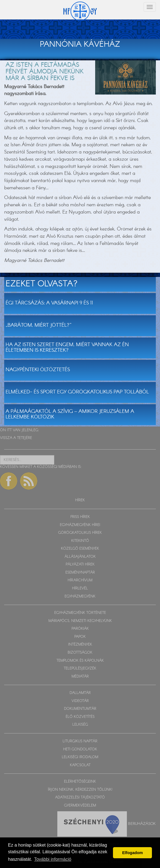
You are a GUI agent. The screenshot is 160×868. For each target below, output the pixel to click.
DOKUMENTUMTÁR (80, 709)
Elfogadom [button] (132, 853)
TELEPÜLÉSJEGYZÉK (80, 669)
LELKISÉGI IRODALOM (80, 757)
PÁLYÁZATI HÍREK (80, 565)
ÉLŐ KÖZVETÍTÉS (80, 717)
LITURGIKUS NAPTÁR (80, 741)
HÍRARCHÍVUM (80, 580)
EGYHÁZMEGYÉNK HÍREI (80, 525)
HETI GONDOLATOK (80, 749)
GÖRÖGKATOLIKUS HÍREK (80, 533)
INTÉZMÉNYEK (80, 645)
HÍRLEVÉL (80, 588)
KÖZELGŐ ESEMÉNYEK (80, 549)
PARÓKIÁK (80, 629)
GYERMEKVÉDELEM (80, 806)
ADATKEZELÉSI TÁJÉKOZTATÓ (80, 798)
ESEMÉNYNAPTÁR (80, 573)
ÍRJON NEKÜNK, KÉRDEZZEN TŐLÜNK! (80, 790)
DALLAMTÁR (80, 693)
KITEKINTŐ (80, 541)
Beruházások (142, 824)
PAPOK (80, 637)
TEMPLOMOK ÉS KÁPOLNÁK (80, 661)
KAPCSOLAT (80, 765)
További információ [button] (53, 859)
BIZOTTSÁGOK (80, 653)
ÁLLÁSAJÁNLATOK (80, 557)
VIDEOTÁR (80, 701)
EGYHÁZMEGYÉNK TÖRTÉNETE (80, 613)
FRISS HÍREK (80, 517)
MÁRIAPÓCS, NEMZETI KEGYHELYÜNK (80, 621)
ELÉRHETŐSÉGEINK (80, 782)
